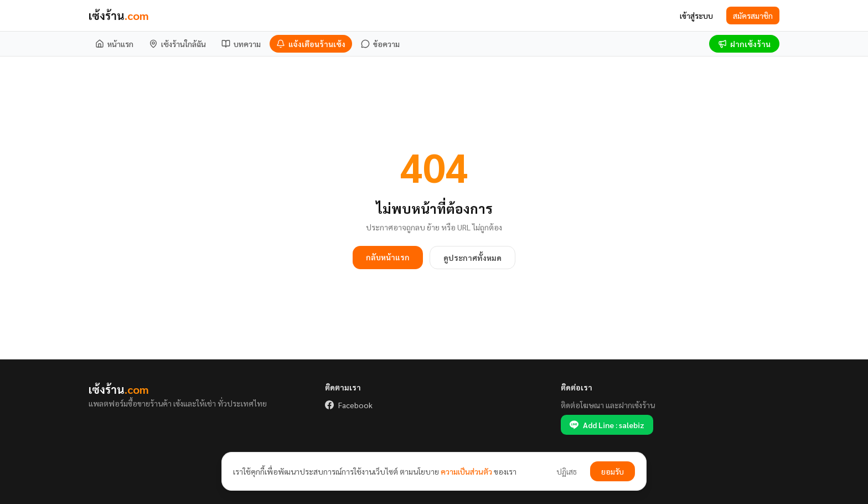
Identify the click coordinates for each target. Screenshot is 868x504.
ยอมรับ (613, 471)
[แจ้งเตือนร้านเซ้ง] (311, 44)
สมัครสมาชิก (753, 16)
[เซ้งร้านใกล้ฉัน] (177, 44)
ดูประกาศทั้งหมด (472, 258)
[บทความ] (241, 44)
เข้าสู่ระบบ (696, 16)
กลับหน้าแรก (388, 257)
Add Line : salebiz (607, 425)
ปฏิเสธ (567, 471)
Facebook (349, 405)
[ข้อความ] (380, 44)
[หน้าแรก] (114, 44)
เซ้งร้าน (119, 16)
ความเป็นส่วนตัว (466, 471)
